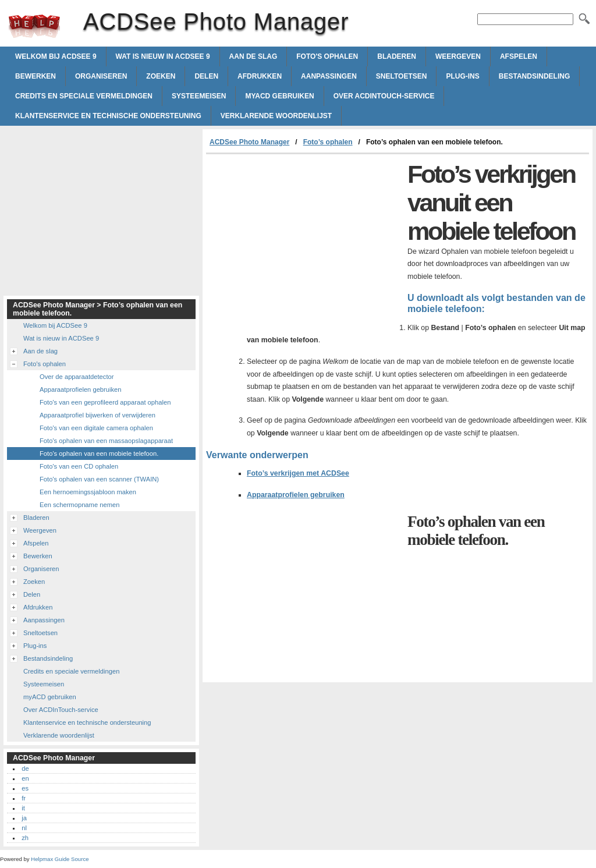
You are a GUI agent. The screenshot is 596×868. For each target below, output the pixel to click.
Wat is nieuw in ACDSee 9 (163, 56)
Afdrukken (260, 76)
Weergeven (458, 56)
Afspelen (519, 56)
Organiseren (101, 76)
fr (24, 798)
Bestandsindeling (534, 76)
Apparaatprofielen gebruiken (296, 495)
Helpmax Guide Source (60, 859)
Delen (206, 76)
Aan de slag (253, 56)
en (25, 778)
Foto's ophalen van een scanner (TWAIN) (99, 479)
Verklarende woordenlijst (276, 116)
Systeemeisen (199, 96)
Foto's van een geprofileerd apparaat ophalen (105, 402)
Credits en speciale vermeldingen (84, 96)
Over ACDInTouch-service (384, 96)
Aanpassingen (329, 76)
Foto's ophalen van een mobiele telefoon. (99, 454)
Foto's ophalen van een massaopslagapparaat (106, 441)
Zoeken (161, 76)
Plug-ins (462, 76)
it (23, 808)
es (25, 788)
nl (24, 828)
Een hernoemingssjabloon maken (88, 492)
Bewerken (36, 76)
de (25, 768)
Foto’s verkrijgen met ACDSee (298, 473)
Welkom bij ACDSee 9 (56, 56)
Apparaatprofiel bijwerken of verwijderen (97, 415)
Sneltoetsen (402, 76)
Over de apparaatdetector (77, 377)
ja (24, 818)
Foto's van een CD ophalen (79, 466)
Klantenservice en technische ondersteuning (108, 116)
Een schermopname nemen (79, 505)
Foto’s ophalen (328, 142)
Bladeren (397, 56)
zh (25, 838)
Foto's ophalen (327, 56)
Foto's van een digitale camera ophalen (96, 428)
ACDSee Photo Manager (34, 26)
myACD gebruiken (279, 96)
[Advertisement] (304, 242)
